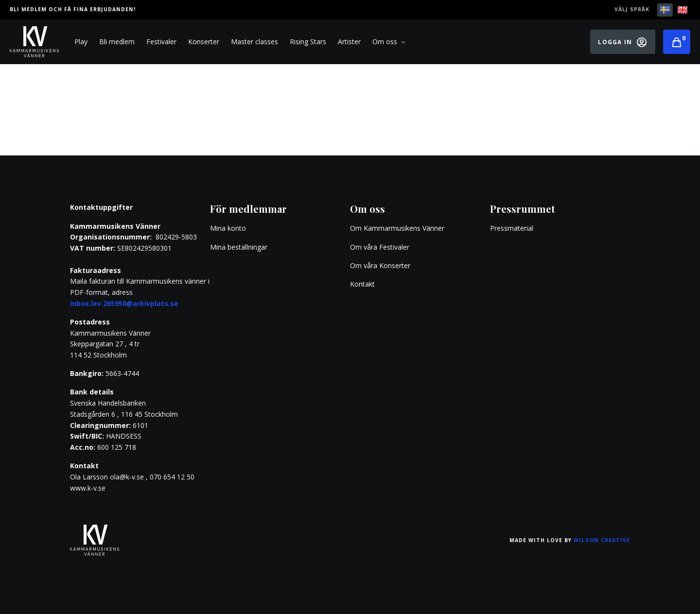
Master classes (254, 42)
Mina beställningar (239, 247)
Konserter (204, 42)
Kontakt (362, 284)
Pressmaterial (512, 228)
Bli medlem (117, 42)
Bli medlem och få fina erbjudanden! (73, 9)
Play (81, 42)
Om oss (389, 42)
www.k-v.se (88, 488)
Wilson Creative (602, 540)
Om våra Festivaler (381, 247)
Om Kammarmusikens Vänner (397, 228)
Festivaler (161, 42)
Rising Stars (308, 42)
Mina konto (228, 228)
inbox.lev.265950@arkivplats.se (124, 303)
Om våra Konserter (380, 265)
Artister (349, 42)
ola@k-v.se (127, 477)
